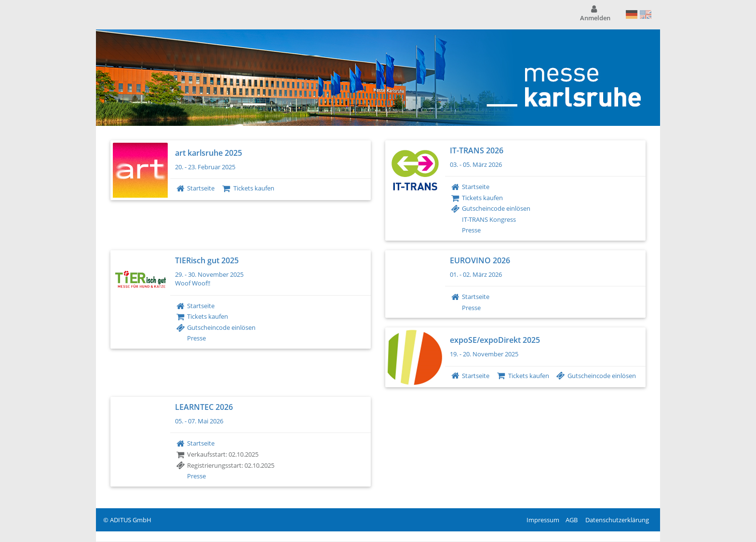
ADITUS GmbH (131, 520)
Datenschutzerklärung (617, 520)
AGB (572, 520)
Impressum (543, 520)
